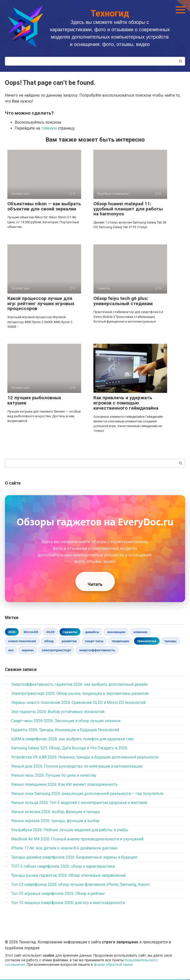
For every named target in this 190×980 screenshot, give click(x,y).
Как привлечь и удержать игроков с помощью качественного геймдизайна (126, 403)
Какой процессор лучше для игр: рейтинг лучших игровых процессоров (41, 304)
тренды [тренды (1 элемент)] (170, 642)
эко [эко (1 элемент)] (11, 651)
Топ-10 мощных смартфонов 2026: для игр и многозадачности (68, 903)
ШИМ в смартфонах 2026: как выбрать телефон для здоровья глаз (72, 739)
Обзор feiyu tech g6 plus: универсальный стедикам (123, 301)
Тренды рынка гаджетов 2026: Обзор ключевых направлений (68, 876)
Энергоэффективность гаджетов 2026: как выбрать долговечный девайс (79, 685)
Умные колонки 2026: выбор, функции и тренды (56, 812)
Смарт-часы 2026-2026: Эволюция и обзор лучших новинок (66, 721)
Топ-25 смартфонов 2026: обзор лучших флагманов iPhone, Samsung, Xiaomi (80, 885)
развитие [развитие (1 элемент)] (69, 642)
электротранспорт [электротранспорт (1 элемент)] (56, 651)
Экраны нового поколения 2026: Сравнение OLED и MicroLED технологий (78, 703)
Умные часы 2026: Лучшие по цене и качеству (54, 776)
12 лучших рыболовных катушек (34, 400)
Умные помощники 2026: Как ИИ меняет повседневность (64, 785)
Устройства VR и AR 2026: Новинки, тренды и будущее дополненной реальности (85, 758)
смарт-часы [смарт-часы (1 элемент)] (94, 642)
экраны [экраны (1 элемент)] (28, 651)
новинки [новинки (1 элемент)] (140, 632)
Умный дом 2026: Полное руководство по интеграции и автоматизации (77, 767)
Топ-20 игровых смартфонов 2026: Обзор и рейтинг (58, 894)
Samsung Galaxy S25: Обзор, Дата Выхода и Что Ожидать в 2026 (69, 749)
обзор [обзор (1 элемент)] (49, 642)
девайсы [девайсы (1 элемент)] (92, 632)
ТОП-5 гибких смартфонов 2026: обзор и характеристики (63, 867)
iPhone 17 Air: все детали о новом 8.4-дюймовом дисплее (64, 849)
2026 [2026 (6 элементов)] (12, 632)
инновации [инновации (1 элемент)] (116, 632)
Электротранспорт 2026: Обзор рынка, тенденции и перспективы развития (80, 694)
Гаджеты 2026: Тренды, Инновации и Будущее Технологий (65, 730)
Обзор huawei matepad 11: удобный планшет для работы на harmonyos (128, 209)
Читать (95, 585)
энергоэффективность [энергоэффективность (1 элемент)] (97, 651)
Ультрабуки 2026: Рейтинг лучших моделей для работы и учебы (70, 830)
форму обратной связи (113, 965)
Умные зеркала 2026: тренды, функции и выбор (55, 821)
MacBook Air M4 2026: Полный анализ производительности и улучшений (77, 839)
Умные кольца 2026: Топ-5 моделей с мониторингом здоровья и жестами (79, 803)
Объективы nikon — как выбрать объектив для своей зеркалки (44, 206)
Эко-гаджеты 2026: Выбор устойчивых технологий (58, 712)
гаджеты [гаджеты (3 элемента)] (70, 632)
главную (49, 128)
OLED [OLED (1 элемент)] (50, 632)
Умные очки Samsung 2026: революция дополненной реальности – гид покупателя (87, 794)
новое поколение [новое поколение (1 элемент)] (22, 642)
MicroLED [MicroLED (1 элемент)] (31, 632)
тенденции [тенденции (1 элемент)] (120, 642)
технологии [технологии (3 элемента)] (147, 642)
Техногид (110, 14)
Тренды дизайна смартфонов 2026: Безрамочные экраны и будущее (74, 858)
